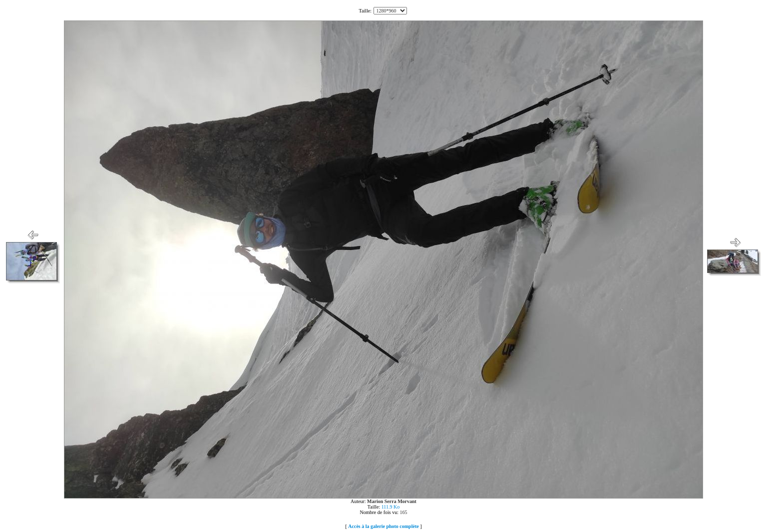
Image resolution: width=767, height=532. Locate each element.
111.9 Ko (390, 507)
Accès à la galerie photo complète (383, 526)
